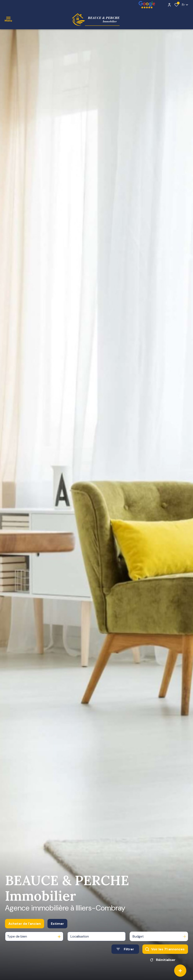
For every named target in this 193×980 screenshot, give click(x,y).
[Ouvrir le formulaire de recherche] (125, 952)
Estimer (57, 927)
